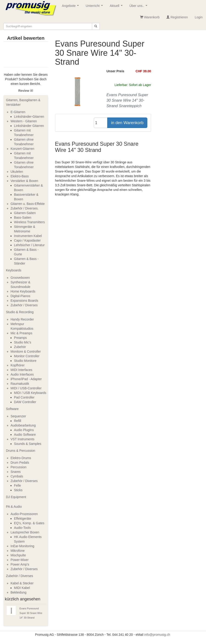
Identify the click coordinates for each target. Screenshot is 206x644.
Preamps (20, 338)
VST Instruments (22, 439)
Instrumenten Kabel (28, 236)
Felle (17, 485)
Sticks (18, 490)
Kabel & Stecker (22, 583)
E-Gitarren (18, 112)
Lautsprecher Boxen (25, 532)
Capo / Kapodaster (27, 240)
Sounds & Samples (28, 444)
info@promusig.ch (157, 635)
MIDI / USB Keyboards (30, 393)
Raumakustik (20, 384)
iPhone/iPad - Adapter (26, 379)
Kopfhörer (18, 365)
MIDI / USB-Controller (26, 388)
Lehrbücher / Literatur (29, 245)
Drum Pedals (20, 463)
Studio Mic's (23, 342)
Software (12, 409)
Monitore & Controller (26, 351)
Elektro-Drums (21, 458)
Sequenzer (18, 416)
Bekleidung (18, 592)
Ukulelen (17, 172)
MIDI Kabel (22, 588)
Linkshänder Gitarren (29, 126)
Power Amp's (20, 564)
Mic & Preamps (21, 333)
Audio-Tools (22, 528)
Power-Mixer (20, 560)
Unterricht (95, 7)
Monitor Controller (27, 356)
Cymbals (17, 476)
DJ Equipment (16, 497)
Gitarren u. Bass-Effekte (28, 204)
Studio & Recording (20, 312)
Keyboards (14, 270)
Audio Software (25, 435)
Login (199, 17)
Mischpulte (18, 555)
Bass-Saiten (23, 217)
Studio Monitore (25, 361)
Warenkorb (150, 17)
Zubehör (20, 347)
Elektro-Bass (20, 176)
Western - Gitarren (24, 121)
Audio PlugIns (24, 430)
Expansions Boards (24, 301)
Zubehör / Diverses (24, 305)
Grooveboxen (20, 278)
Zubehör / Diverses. (25, 208)
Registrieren (177, 17)
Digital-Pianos (20, 296)
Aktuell (117, 7)
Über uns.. (139, 7)
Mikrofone (18, 551)
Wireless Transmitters (29, 222)
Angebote (71, 7)
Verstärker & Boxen (24, 181)
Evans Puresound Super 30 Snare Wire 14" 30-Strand (31, 613)
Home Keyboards (23, 291)
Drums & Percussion (21, 451)
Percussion (18, 467)
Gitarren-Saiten (25, 213)
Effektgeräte (23, 519)
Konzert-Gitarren (22, 149)
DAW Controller (25, 402)
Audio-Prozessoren (24, 514)
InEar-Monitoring (22, 546)
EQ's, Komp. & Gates (29, 523)
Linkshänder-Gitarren (29, 117)
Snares (16, 472)
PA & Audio (14, 507)
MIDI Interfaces (21, 370)
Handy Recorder (22, 319)
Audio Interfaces (22, 374)
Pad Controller (24, 397)
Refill (18, 421)
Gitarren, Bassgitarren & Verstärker (23, 102)
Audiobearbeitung (23, 425)
